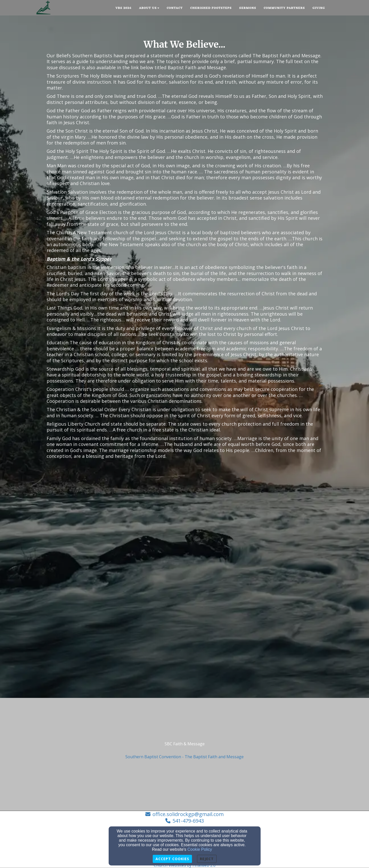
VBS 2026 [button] (123, 8)
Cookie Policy (200, 849)
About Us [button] (149, 8)
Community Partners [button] (284, 8)
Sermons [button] (248, 8)
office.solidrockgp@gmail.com (188, 814)
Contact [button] (175, 8)
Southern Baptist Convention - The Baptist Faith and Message (184, 757)
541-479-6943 (188, 821)
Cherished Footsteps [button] (211, 8)
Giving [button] (319, 8)
